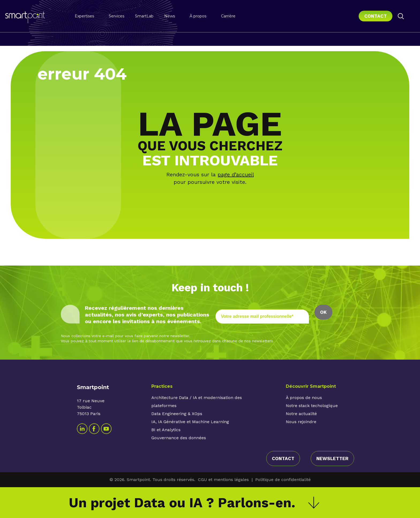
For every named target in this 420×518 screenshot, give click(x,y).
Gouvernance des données (179, 438)
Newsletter (332, 459)
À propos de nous (304, 398)
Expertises (84, 16)
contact (283, 459)
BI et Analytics (166, 430)
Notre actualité (301, 414)
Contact (376, 16)
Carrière (228, 16)
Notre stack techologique (312, 406)
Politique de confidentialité (283, 480)
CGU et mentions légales (223, 480)
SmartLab (144, 16)
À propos (198, 16)
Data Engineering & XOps (177, 414)
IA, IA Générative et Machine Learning (190, 422)
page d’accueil (236, 174)
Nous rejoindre (301, 422)
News (170, 16)
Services (117, 16)
